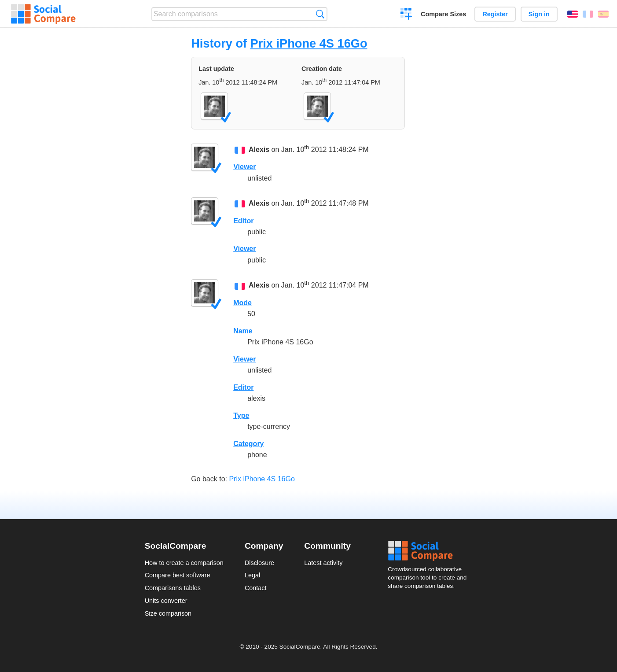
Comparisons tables (173, 588)
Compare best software (178, 575)
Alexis (259, 150)
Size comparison (168, 613)
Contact (256, 588)
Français (588, 14)
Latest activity (323, 563)
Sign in (539, 14)
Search (320, 14)
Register (495, 14)
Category (248, 444)
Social (430, 551)
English (573, 14)
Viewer (244, 167)
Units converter (166, 601)
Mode (242, 303)
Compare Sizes (443, 14)
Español (603, 14)
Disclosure (259, 563)
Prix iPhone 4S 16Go (309, 43)
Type (241, 415)
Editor (243, 221)
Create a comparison (406, 15)
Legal (252, 575)
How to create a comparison (184, 563)
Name (243, 331)
